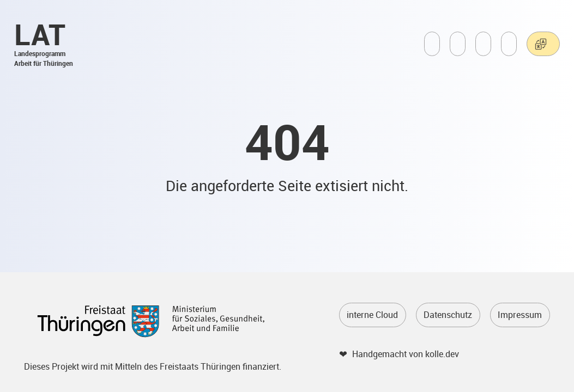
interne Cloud (372, 315)
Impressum (520, 315)
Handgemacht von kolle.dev (406, 354)
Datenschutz (448, 315)
